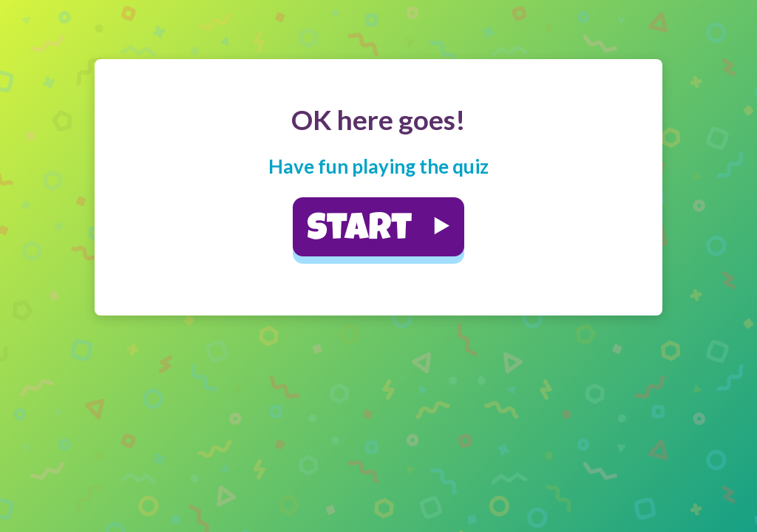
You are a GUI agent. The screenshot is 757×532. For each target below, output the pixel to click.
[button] (378, 227)
